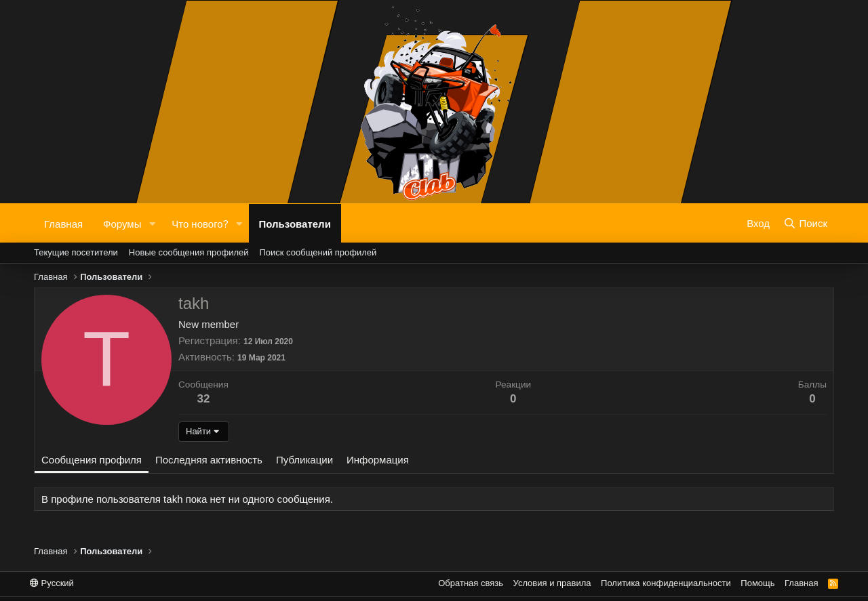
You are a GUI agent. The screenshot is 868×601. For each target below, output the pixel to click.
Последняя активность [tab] (209, 460)
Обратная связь (471, 583)
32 (203, 399)
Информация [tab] (378, 460)
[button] (152, 223)
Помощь (757, 583)
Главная (63, 223)
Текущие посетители (76, 252)
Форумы (122, 223)
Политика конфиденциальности (666, 583)
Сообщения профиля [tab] (92, 460)
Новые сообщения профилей (189, 252)
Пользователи (295, 223)
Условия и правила (552, 583)
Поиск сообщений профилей (318, 252)
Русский (52, 583)
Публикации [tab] (304, 460)
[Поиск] (805, 223)
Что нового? (200, 223)
